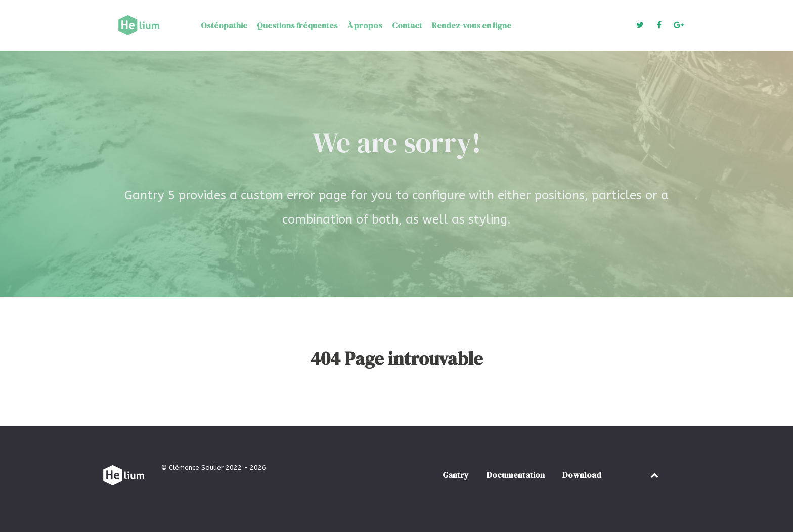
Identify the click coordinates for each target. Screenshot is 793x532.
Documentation (516, 475)
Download (582, 475)
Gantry (456, 475)
